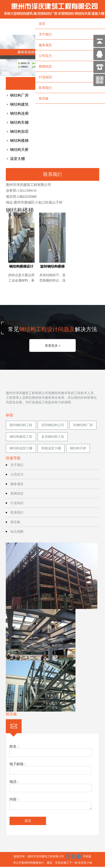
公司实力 (45, 56)
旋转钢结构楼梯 (52, 266)
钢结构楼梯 (19, 141)
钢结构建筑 (19, 104)
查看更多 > (53, 345)
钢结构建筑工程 (21, 437)
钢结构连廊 (19, 113)
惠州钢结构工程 (21, 425)
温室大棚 (17, 159)
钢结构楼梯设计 (21, 266)
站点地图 (17, 531)
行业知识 (45, 77)
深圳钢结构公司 (53, 425)
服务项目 (45, 45)
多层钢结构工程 (53, 437)
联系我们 (45, 88)
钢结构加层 (19, 131)
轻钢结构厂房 (83, 425)
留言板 (44, 98)
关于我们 (45, 34)
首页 (42, 24)
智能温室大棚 (51, 448)
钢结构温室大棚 (21, 448)
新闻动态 (45, 66)
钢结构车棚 (19, 122)
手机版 (87, 856)
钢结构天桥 (19, 150)
